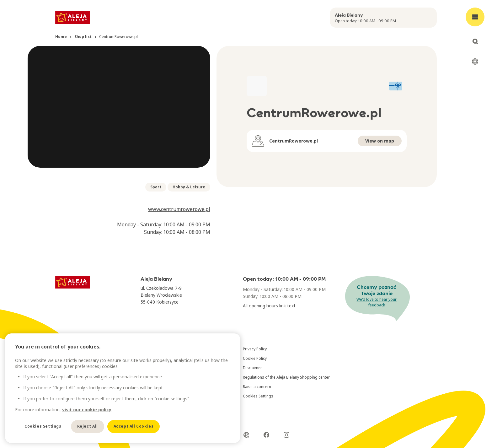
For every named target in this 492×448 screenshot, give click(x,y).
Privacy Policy (255, 349)
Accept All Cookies (134, 426)
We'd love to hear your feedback (377, 302)
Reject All (88, 426)
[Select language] (475, 62)
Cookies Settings (258, 396)
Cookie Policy (255, 358)
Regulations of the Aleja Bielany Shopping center (286, 377)
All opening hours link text (269, 306)
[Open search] (475, 41)
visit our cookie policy (87, 410)
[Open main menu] (475, 17)
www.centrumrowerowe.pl (179, 209)
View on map (380, 141)
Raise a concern (257, 387)
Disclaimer (252, 368)
